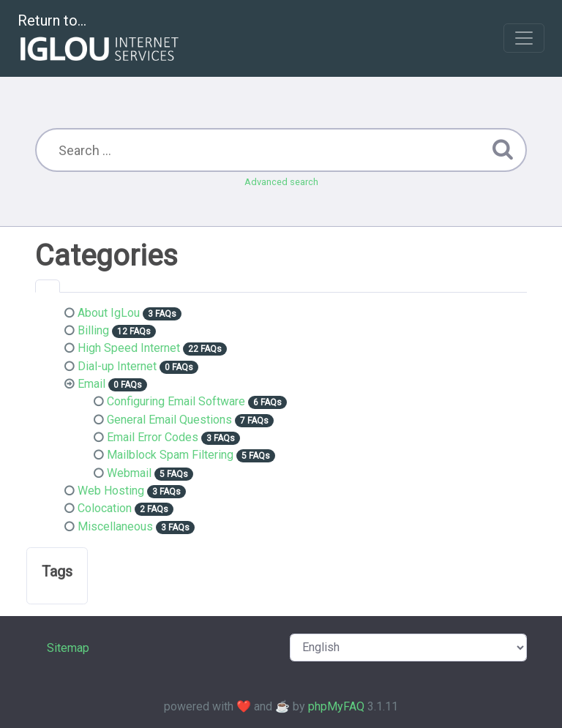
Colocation (105, 508)
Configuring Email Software (176, 401)
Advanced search (281, 182)
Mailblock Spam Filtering (170, 455)
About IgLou (109, 313)
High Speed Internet (129, 348)
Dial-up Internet (117, 366)
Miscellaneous (115, 526)
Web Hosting (111, 491)
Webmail (129, 473)
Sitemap (68, 648)
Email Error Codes (153, 437)
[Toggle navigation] (524, 38)
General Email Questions (169, 420)
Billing (93, 330)
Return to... (100, 39)
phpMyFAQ (336, 706)
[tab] (48, 286)
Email (91, 384)
